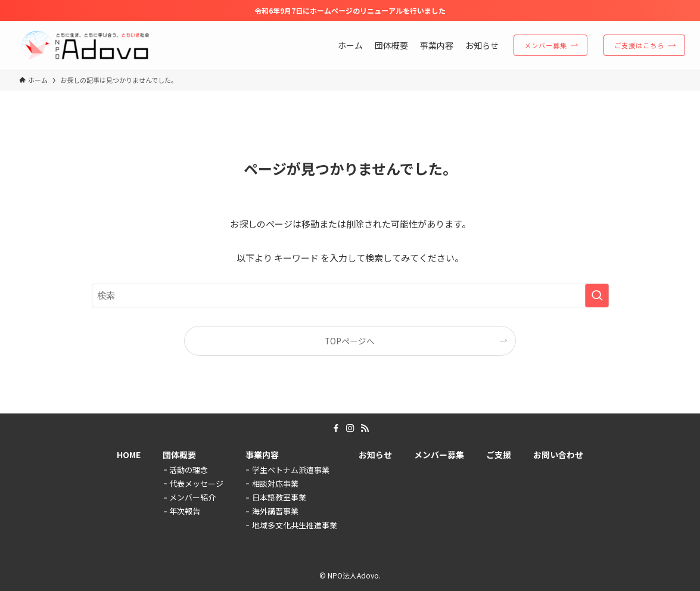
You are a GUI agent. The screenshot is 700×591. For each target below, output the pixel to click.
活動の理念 (189, 470)
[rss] (365, 428)
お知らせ (375, 455)
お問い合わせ (558, 455)
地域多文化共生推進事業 (295, 525)
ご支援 (499, 455)
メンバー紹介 (192, 497)
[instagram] (350, 428)
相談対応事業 (275, 483)
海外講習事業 (275, 511)
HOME (129, 455)
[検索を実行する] (597, 295)
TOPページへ (350, 341)
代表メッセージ (196, 483)
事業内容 (262, 455)
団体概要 (179, 455)
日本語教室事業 (279, 497)
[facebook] (336, 428)
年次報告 (185, 511)
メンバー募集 (439, 455)
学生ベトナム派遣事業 (291, 470)
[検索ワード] (350, 295)
